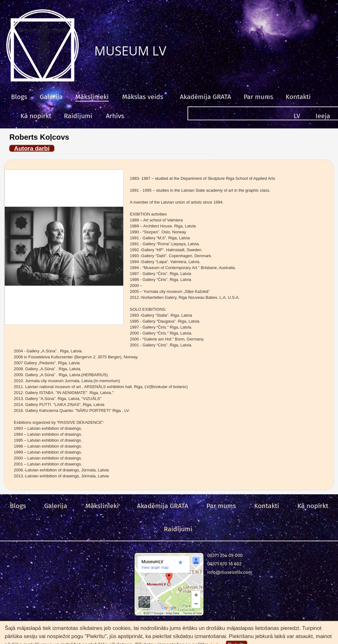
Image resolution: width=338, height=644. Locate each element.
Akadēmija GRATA (205, 97)
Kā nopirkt (36, 116)
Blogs (19, 97)
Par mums (258, 97)
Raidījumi (78, 116)
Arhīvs (115, 116)
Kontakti (298, 97)
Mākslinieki (92, 97)
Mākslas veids (143, 97)
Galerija (51, 97)
